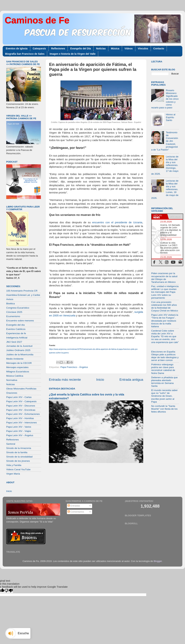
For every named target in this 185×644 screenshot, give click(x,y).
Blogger (158, 561)
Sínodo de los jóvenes (18, 461)
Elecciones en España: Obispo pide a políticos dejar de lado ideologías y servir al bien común (165, 356)
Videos (129, 48)
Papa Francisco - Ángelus (74, 367)
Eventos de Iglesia (17, 48)
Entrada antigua (131, 380)
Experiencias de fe (16, 333)
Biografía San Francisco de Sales (25, 54)
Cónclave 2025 (14, 312)
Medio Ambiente (15, 359)
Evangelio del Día (81, 48)
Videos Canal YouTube (18, 469)
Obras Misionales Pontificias (21, 389)
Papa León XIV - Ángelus (20, 435)
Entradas (74, 506)
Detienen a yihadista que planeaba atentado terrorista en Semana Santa (164, 382)
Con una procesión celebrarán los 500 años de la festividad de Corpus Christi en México (165, 306)
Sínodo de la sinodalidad (19, 457)
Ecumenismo (13, 316)
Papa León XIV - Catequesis (21, 401)
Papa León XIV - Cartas (19, 397)
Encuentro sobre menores (20, 321)
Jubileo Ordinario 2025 (18, 350)
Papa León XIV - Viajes (19, 431)
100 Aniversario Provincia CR (22, 291)
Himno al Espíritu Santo (171, 117)
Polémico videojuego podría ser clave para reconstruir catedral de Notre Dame (163, 369)
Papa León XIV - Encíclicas (21, 410)
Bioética (10, 304)
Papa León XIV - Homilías (20, 418)
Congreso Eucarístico (18, 308)
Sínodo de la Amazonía (19, 448)
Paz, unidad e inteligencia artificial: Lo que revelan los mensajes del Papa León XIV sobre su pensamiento (165, 292)
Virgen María (13, 474)
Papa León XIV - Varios (19, 427)
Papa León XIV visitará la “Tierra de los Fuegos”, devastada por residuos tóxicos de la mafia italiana (165, 321)
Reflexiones (58, 48)
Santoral (11, 444)
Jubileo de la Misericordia (20, 355)
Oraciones (12, 393)
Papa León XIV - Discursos (21, 406)
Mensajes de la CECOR (19, 363)
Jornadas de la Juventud (19, 346)
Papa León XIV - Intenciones (22, 423)
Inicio (100, 380)
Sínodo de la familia (17, 452)
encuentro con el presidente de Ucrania (117, 222)
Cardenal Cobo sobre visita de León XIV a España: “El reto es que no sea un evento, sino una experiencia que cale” (165, 336)
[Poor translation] (9, 591)
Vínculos (143, 48)
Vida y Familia (14, 465)
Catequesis (39, 48)
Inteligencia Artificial (17, 338)
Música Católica (15, 376)
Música (115, 48)
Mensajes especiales (17, 367)
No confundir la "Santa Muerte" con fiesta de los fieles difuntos (164, 409)
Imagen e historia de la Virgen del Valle (73, 54)
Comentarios (76, 512)
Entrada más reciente (65, 380)
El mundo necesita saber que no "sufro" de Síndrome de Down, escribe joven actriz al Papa (164, 396)
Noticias (101, 48)
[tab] (159, 217)
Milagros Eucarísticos (18, 372)
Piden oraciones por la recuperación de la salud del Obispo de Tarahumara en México (164, 278)
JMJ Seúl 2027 (14, 342)
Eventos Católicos (16, 329)
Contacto (159, 48)
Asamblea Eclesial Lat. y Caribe (23, 295)
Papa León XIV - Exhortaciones (23, 414)
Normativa (12, 380)
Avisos (10, 299)
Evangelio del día (15, 325)
